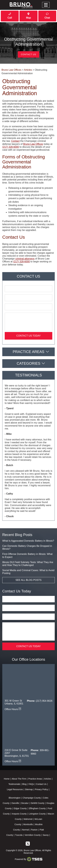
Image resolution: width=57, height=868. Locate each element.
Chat (47, 16)
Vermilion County (33, 835)
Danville (15, 803)
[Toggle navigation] (46, 5)
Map (28, 16)
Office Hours (13, 709)
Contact (15, 141)
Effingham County (37, 808)
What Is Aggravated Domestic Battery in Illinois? (28, 541)
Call (10, 16)
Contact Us (29, 54)
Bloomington (15, 798)
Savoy (46, 835)
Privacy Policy (41, 789)
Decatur (25, 803)
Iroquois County (19, 814)
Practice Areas (28, 352)
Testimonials (14, 784)
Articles (48, 779)
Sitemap (29, 789)
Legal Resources (15, 789)
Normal (25, 830)
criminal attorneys (25, 259)
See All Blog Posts (28, 580)
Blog (24, 784)
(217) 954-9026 (44, 701)
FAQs (31, 784)
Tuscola (19, 835)
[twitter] (28, 843)
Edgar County (20, 808)
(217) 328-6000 (11, 147)
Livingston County (37, 814)
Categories (29, 363)
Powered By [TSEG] (28, 859)
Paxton (34, 830)
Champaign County (32, 798)
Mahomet (28, 819)
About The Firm (19, 779)
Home (7, 779)
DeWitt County (38, 803)
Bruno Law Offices (33, 144)
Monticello (28, 824)
